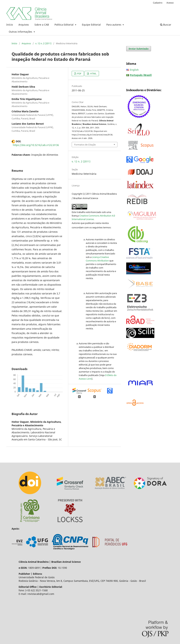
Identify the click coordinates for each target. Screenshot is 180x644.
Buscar (166, 25)
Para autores (114, 25)
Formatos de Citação (85, 145)
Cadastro (158, 3)
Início (10, 25)
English (134, 70)
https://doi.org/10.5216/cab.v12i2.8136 (36, 145)
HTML (93, 74)
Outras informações (21, 32)
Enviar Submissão (139, 49)
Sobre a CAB (42, 25)
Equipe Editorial (91, 25)
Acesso (170, 3)
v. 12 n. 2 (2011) (43, 43)
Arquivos (24, 25)
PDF (79, 74)
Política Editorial (64, 25)
